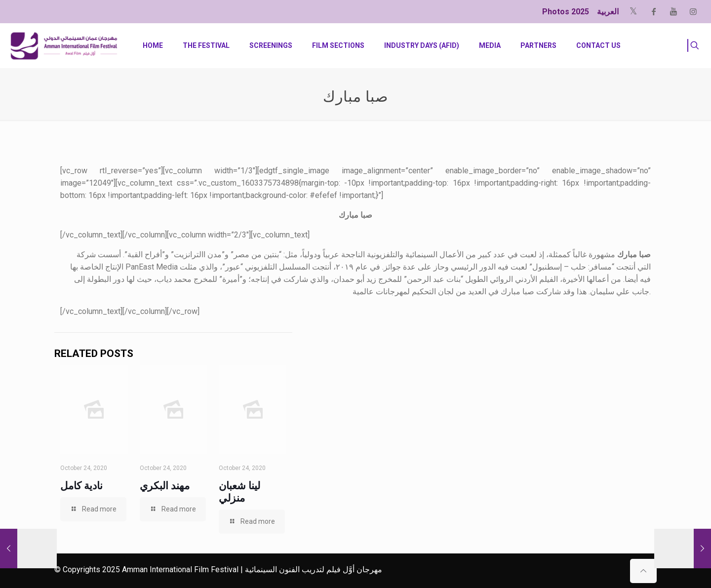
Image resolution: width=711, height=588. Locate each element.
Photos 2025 (566, 12)
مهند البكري (165, 486)
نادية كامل (81, 486)
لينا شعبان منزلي (239, 492)
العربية (608, 12)
